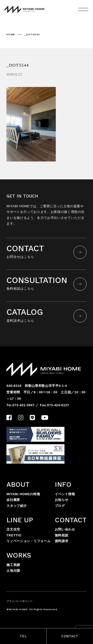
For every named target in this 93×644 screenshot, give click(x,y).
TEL (23, 636)
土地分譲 (13, 571)
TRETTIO (14, 535)
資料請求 (62, 541)
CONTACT (70, 636)
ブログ (60, 506)
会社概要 (13, 500)
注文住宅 (13, 529)
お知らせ (62, 500)
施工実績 (13, 565)
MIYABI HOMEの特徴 (23, 494)
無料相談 (62, 535)
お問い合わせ (65, 529)
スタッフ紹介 (17, 506)
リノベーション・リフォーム (28, 541)
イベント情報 (65, 494)
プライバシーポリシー (19, 601)
